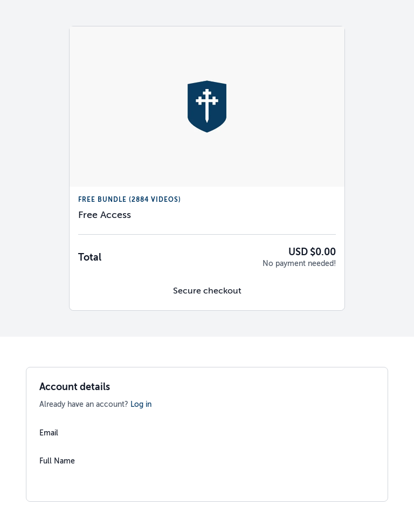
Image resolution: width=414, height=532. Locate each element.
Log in (141, 404)
